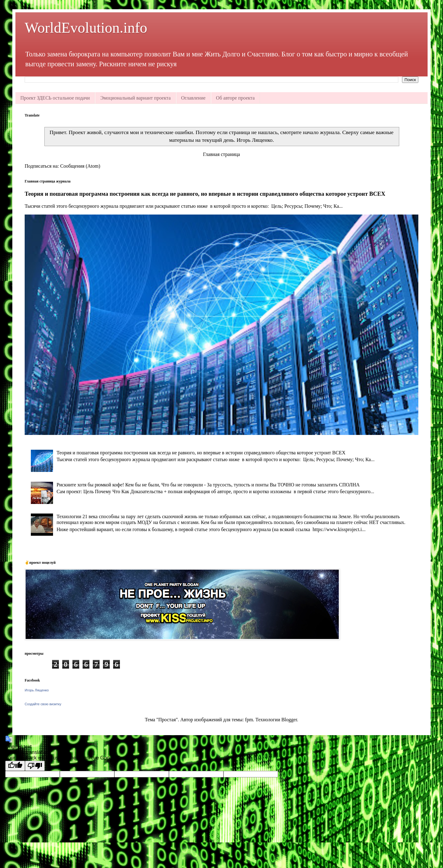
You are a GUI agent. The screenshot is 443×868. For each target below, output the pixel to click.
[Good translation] (15, 766)
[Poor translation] (35, 766)
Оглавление (193, 98)
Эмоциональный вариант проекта (135, 98)
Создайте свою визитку (43, 704)
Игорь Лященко (37, 690)
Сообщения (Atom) (80, 166)
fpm (249, 720)
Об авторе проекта (236, 98)
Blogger (289, 720)
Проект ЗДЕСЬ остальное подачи (55, 98)
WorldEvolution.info (86, 28)
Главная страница (222, 154)
